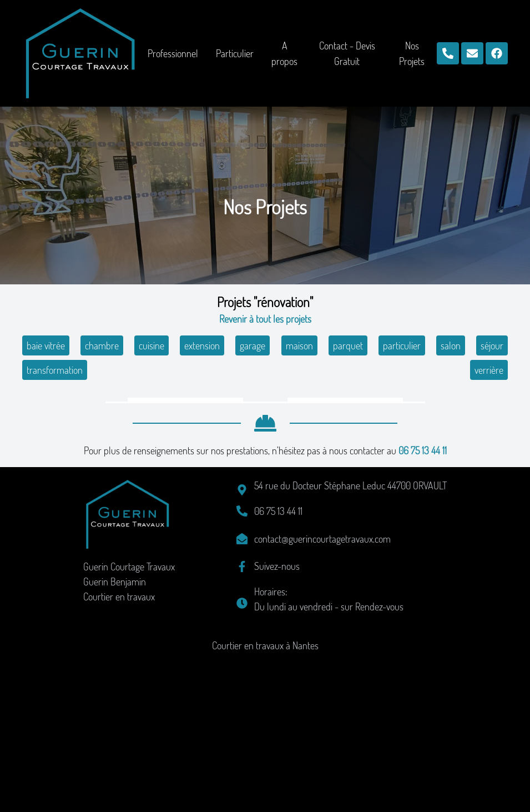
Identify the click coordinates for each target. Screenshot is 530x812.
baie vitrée (46, 345)
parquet (348, 345)
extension (202, 345)
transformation (55, 370)
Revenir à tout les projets (265, 319)
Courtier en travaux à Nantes (265, 800)
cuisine (152, 345)
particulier (402, 345)
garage (253, 345)
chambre (102, 345)
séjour (492, 345)
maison (299, 345)
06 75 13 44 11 (423, 605)
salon (451, 345)
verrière (489, 370)
